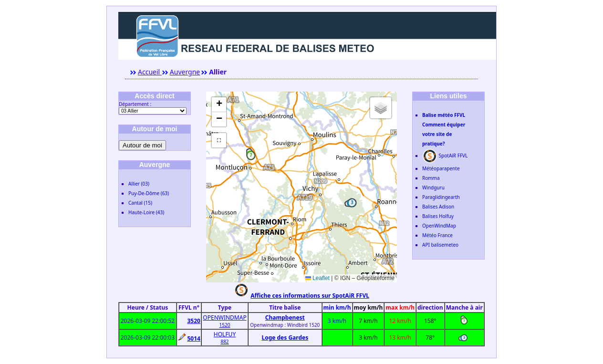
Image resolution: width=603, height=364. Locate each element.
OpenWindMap (439, 226)
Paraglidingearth (441, 197)
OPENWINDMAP (224, 317)
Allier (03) (139, 184)
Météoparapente (441, 168)
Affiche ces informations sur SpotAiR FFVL (310, 296)
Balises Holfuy (438, 216)
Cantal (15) (140, 203)
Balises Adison (438, 207)
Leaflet (317, 278)
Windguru (433, 187)
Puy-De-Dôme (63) (149, 193)
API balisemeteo (440, 245)
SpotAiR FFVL (445, 156)
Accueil (150, 72)
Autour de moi (142, 145)
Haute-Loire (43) (146, 212)
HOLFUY (225, 334)
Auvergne (185, 72)
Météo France (437, 235)
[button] (251, 156)
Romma (431, 178)
